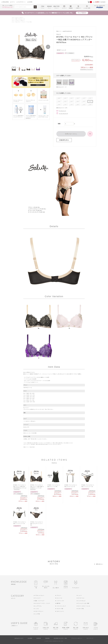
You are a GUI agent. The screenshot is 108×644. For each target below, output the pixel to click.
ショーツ (80, 595)
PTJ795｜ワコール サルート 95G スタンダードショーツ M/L (37, 523)
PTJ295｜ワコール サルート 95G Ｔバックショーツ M (88, 486)
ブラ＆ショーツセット (40, 595)
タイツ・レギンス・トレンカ (84, 606)
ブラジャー (59, 595)
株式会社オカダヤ (19, 638)
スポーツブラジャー (39, 611)
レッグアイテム (38, 606)
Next (48, 47)
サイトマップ (90, 638)
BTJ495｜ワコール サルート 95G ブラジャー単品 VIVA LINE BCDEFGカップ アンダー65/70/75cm (20, 487)
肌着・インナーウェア (40, 601)
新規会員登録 (6, 2)
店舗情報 (47, 638)
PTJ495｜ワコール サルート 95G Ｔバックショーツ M (20, 523)
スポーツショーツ (60, 611)
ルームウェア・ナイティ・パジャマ (42, 603)
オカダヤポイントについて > (87, 69)
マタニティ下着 (60, 609)
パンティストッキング (61, 606)
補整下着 (58, 603)
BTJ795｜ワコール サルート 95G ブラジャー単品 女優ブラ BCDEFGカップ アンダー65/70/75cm (37, 487)
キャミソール (59, 598)
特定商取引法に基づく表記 (60, 638)
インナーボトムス (82, 601)
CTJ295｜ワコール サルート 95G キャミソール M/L (54, 486)
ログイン (13, 2)
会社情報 (30, 2)
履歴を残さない (100, 564)
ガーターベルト (81, 598)
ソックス (37, 609)
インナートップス (60, 601)
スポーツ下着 (81, 609)
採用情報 (39, 638)
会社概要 (30, 638)
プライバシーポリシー (77, 638)
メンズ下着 (37, 614)
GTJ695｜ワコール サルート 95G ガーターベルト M (71, 486)
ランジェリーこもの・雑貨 (84, 603)
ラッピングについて (63, 114)
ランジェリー (38, 598)
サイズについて (63, 111)
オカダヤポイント (22, 2)
